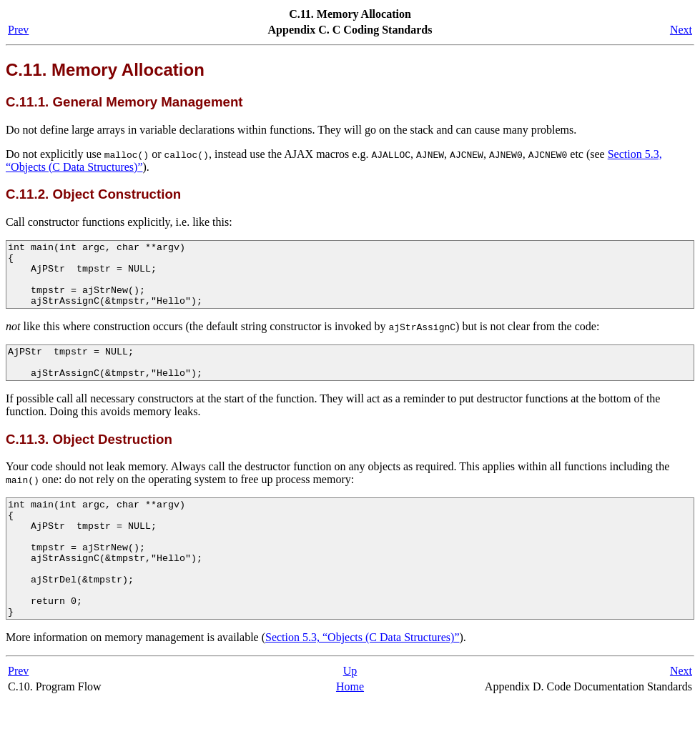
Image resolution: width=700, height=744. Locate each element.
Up (350, 714)
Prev (18, 30)
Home (350, 729)
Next (681, 30)
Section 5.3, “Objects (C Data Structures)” (362, 680)
